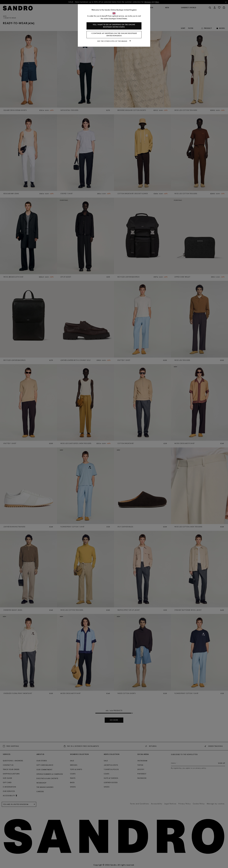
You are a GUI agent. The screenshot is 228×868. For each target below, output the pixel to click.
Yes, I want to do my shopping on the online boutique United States (114, 26)
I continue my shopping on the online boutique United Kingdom (114, 35)
